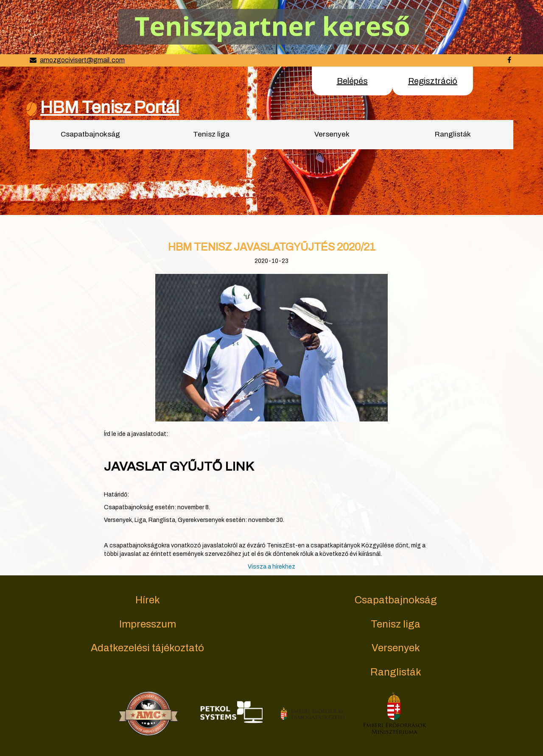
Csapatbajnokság (90, 134)
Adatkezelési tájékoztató (147, 648)
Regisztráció (433, 81)
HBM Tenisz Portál (110, 107)
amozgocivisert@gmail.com (82, 60)
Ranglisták (453, 134)
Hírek (148, 600)
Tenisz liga (211, 134)
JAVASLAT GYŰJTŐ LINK (179, 466)
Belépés (352, 81)
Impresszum (148, 624)
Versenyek (332, 134)
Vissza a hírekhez (271, 567)
